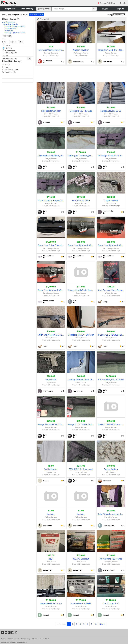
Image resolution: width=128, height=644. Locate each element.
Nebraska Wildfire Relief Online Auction (51, 50)
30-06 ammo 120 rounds (111, 559)
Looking (51, 514)
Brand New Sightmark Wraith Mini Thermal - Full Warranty (51, 290)
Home (3, 639)
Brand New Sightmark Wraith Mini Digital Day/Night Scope (81, 245)
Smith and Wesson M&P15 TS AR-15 (51, 335)
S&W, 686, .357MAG (81, 200)
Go (21, 42)
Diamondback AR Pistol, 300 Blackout (51, 156)
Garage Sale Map (107, 3)
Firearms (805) (10, 28)
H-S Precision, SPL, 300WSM (111, 380)
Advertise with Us (38, 639)
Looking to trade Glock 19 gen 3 (81, 380)
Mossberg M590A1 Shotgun (81, 335)
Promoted (43, 19)
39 (96, 624)
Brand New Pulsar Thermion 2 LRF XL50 (51, 245)
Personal (7, 53)
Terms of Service (13, 639)
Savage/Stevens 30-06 (111, 111)
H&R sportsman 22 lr (51, 111)
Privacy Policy (25, 639)
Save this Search (37, 15)
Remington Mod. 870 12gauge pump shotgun (111, 50)
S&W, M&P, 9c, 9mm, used (81, 469)
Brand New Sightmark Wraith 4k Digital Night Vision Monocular (111, 245)
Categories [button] (9, 9)
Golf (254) (9, 30)
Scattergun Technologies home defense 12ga (81, 156)
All (5, 48)
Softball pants (51, 469)
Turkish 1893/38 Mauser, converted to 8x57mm (111, 424)
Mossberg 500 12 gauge (81, 111)
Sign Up (120, 9)
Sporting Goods (10, 24)
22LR (51, 559)
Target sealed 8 (111, 200)
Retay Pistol (51, 380)
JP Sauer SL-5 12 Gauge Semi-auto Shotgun (111, 335)
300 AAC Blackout (81, 559)
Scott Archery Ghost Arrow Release (111, 290)
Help (123, 3)
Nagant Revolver (81, 50)
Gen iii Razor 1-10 (111, 604)
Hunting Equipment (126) (15, 32)
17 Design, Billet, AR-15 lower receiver (111, 156)
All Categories (8, 22)
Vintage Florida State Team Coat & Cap (81, 290)
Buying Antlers (111, 469)
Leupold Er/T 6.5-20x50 (51, 604)
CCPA (47, 639)
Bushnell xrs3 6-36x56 (81, 604)
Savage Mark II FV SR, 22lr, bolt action (51, 424)
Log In (105, 9)
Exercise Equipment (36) (14, 26)
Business (7, 50)
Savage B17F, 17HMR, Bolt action (81, 424)
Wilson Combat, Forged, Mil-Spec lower (51, 200)
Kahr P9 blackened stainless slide (111, 514)
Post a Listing (27, 9)
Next (102, 624)
